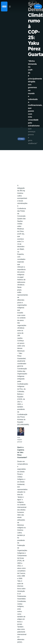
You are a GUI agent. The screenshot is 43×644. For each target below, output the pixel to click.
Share (22, 139)
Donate (38, 6)
